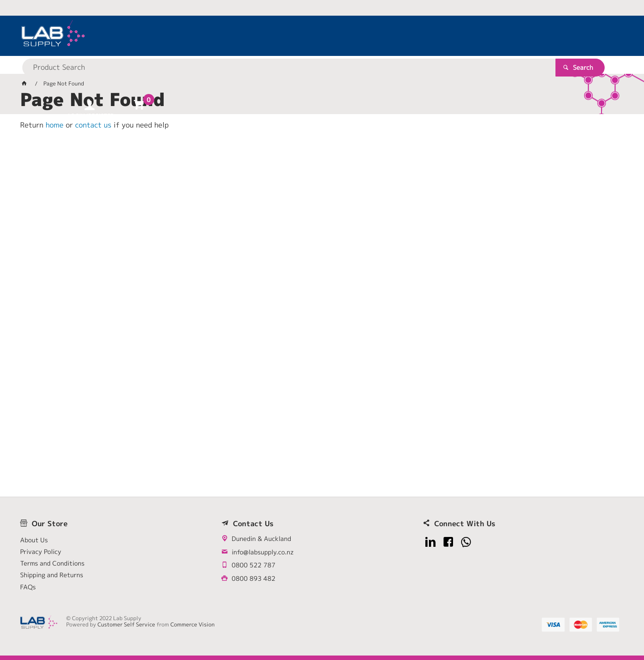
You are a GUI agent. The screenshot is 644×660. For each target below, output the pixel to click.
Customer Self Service (126, 624)
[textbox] (306, 36)
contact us (93, 125)
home (55, 125)
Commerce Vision (193, 624)
